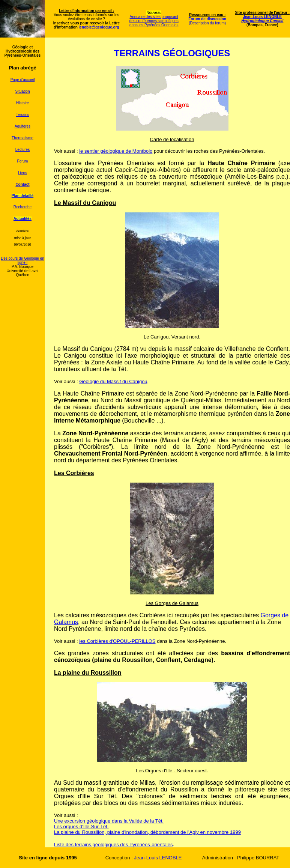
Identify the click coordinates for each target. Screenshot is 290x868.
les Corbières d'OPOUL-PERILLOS (117, 641)
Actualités (23, 219)
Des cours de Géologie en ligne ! (23, 260)
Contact (22, 184)
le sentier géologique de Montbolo (116, 151)
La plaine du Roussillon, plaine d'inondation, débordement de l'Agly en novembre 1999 (147, 832)
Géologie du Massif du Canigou (113, 381)
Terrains (23, 115)
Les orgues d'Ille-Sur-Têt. (81, 827)
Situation (23, 91)
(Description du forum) (207, 23)
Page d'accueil (23, 80)
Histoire (23, 103)
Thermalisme (23, 138)
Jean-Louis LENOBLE (262, 19)
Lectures (23, 150)
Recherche (23, 207)
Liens (23, 173)
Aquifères (23, 126)
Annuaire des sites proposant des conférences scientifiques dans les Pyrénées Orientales (154, 21)
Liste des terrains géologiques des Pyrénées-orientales (113, 845)
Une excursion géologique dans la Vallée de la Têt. (109, 821)
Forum (23, 161)
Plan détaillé (23, 196)
